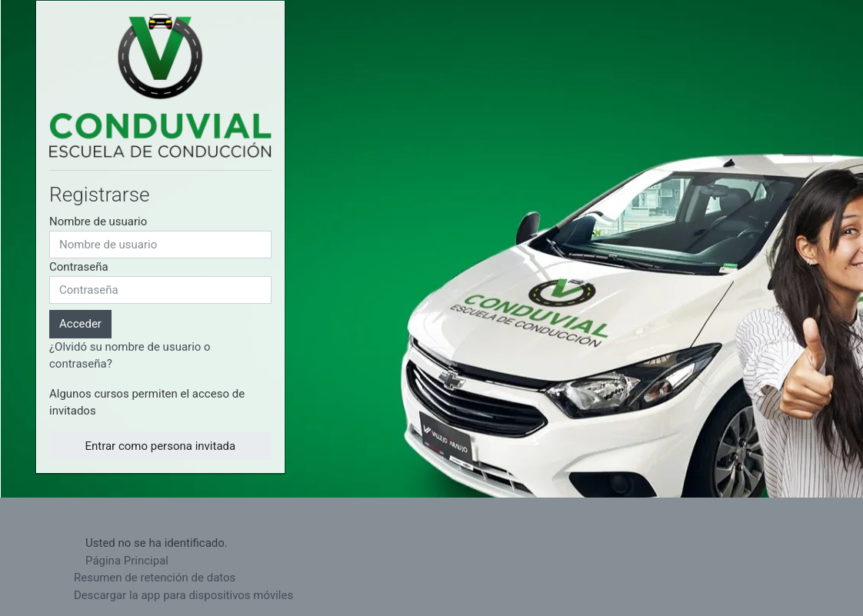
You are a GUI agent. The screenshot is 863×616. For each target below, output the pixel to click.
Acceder (80, 324)
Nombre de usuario (98, 221)
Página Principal (127, 561)
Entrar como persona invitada (160, 446)
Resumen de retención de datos (155, 578)
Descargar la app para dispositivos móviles (183, 595)
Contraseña (79, 267)
